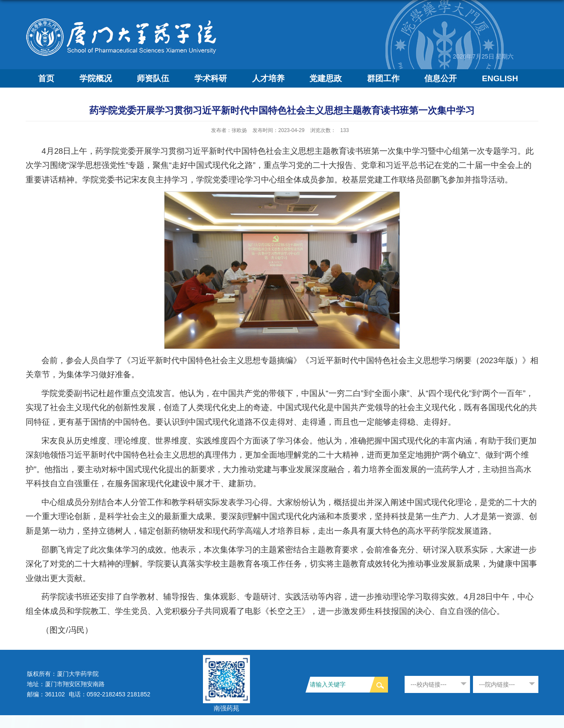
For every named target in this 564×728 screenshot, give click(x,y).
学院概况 (96, 78)
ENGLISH (500, 78)
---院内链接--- (497, 684)
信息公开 (441, 78)
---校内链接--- (429, 684)
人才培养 (268, 78)
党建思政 (326, 78)
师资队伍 (153, 78)
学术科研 (211, 78)
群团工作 (383, 78)
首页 (46, 78)
